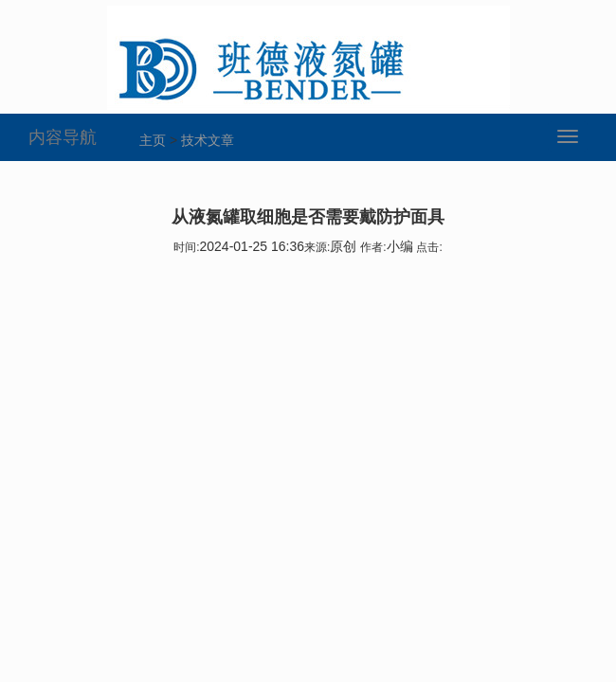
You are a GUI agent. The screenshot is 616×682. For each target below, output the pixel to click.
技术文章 (208, 140)
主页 (153, 140)
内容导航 (63, 137)
